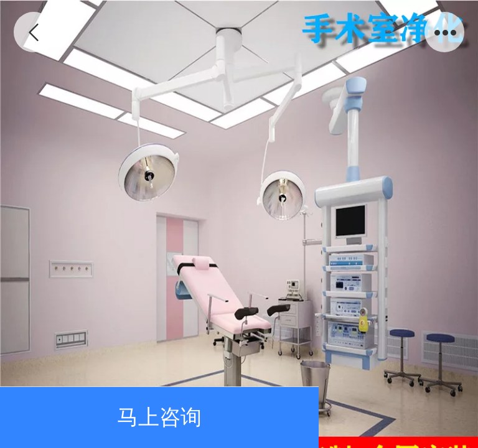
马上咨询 (159, 417)
